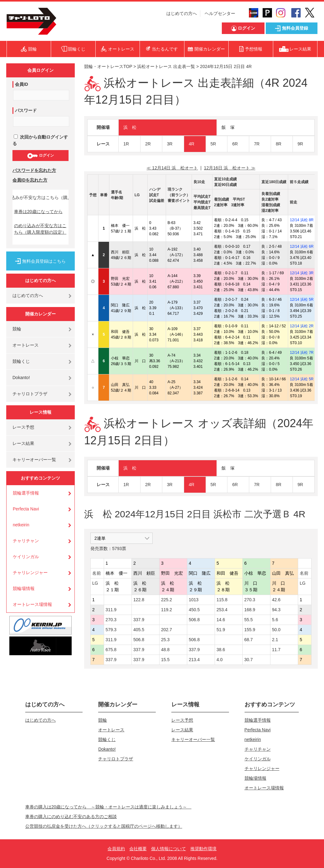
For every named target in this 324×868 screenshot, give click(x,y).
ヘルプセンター (220, 13)
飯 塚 (228, 127)
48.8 (165, 650)
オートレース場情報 (32, 604)
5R (213, 144)
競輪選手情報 (26, 493)
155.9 (250, 630)
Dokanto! (21, 378)
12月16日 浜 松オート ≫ (230, 168)
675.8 (111, 650)
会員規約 (116, 849)
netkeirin (21, 525)
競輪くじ (21, 361)
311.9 (111, 610)
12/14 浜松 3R (302, 273)
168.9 (250, 610)
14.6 (221, 620)
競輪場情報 (24, 588)
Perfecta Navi (26, 509)
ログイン (40, 156)
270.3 (250, 600)
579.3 (111, 630)
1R (126, 144)
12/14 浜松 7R (302, 353)
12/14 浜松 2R (302, 326)
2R (148, 144)
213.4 (194, 660)
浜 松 (130, 127)
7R (257, 144)
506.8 (194, 620)
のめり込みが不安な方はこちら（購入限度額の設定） (40, 229)
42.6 (276, 600)
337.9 (139, 620)
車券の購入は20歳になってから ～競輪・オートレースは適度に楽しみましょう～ (108, 807)
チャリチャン (26, 541)
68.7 (248, 640)
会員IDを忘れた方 (30, 180)
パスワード (26, 110)
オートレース (26, 345)
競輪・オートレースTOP (108, 66)
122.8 (139, 600)
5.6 (275, 620)
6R (235, 144)
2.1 (275, 640)
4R (192, 144)
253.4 (222, 610)
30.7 (248, 660)
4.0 (219, 660)
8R (279, 144)
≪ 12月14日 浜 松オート (172, 168)
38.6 (221, 650)
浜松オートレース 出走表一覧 (166, 66)
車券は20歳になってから (38, 212)
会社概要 (138, 849)
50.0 (276, 630)
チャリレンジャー (30, 573)
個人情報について (169, 849)
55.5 (248, 620)
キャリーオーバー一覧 (34, 460)
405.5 (139, 630)
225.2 (167, 600)
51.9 (221, 630)
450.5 (194, 610)
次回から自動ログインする (40, 140)
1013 (194, 600)
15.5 (165, 660)
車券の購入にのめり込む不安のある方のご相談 (71, 817)
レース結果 (23, 443)
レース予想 (23, 427)
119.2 (167, 610)
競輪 (17, 329)
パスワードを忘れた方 (34, 170)
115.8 (222, 600)
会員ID (21, 84)
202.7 (167, 630)
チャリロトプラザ (30, 394)
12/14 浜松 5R (302, 300)
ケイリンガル (26, 557)
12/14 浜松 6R (302, 246)
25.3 (165, 640)
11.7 (276, 650)
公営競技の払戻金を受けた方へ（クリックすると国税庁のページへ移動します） (104, 826)
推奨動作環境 (203, 849)
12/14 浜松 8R (302, 220)
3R (170, 144)
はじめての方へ (182, 13)
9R (300, 144)
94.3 (276, 610)
